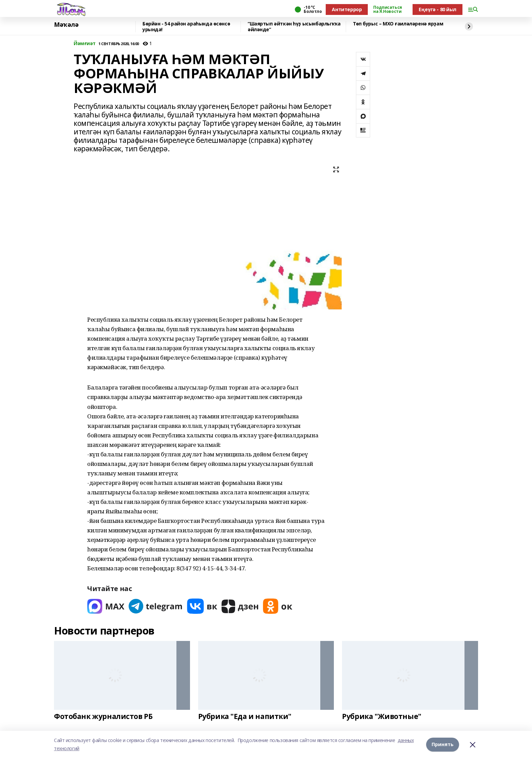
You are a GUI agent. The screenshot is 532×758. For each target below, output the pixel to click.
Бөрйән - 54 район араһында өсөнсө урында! (186, 27)
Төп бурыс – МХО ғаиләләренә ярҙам (398, 24)
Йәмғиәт (85, 44)
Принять (443, 744)
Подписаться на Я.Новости (387, 10)
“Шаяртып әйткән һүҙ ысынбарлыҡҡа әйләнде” (294, 27)
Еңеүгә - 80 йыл (438, 9)
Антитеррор (347, 9)
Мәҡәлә (66, 25)
